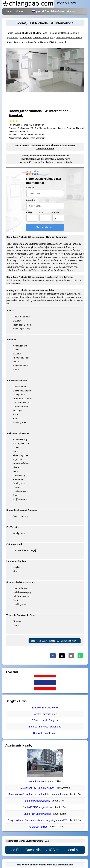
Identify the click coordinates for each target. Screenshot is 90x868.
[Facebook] (53, 656)
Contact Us (22, 11)
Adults (42, 213)
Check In (30, 188)
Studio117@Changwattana (38, 807)
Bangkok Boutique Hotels (45, 708)
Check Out (31, 200)
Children (56, 213)
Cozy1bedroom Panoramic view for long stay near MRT (38, 820)
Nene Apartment (38, 781)
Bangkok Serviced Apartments (45, 727)
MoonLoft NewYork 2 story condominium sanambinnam (38, 794)
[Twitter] (62, 656)
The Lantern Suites (38, 827)
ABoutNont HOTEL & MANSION (38, 788)
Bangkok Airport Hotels (45, 714)
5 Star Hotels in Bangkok (45, 720)
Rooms (29, 213)
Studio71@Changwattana (38, 814)
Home (9, 11)
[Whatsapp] (80, 656)
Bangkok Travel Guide (45, 733)
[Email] (71, 656)
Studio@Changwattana (38, 801)
